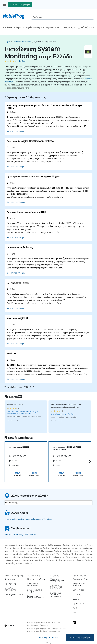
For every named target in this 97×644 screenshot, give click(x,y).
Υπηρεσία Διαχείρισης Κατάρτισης (56, 587)
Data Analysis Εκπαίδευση (22, 42)
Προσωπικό (78, 603)
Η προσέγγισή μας (36, 579)
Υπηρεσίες (69, 27)
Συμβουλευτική (53, 27)
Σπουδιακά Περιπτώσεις (34, 585)
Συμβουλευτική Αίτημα (35, 591)
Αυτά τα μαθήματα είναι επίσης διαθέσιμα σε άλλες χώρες (28, 519)
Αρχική (8, 42)
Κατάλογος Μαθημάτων (13, 27)
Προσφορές (10, 584)
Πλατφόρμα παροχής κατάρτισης (56, 594)
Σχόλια (76, 599)
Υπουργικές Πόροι (14, 594)
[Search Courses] (63, 17)
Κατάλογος (10, 579)
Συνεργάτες (78, 590)
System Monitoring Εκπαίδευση (45, 42)
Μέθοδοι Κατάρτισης (10, 589)
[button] (89, 461)
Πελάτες (77, 594)
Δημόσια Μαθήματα (35, 27)
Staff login (49, 643)
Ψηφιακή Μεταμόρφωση (57, 580)
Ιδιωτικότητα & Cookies (48, 638)
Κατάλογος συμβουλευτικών (35, 597)
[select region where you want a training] (48, 503)
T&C (75, 613)
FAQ (75, 608)
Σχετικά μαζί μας (85, 27)
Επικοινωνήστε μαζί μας (80, 637)
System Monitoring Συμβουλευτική (20, 534)
